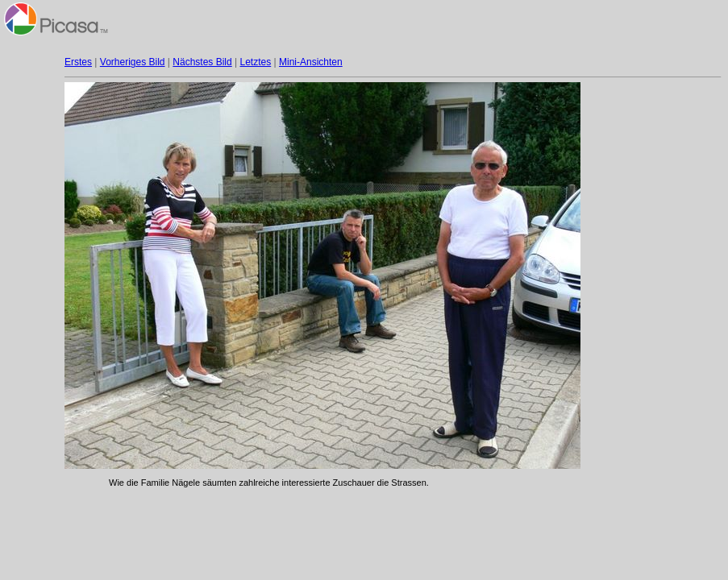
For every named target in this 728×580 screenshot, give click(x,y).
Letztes (256, 62)
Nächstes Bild (202, 62)
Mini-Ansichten (311, 62)
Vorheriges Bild (133, 62)
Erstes (78, 62)
